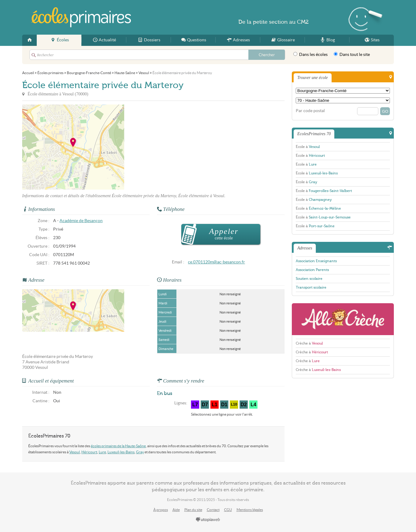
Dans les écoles (310, 54)
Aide (176, 510)
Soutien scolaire (309, 279)
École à (308, 147)
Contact (213, 510)
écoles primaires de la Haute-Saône (118, 446)
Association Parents (312, 270)
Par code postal (310, 111)
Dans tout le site (352, 54)
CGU (228, 510)
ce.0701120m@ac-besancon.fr (217, 262)
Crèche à (309, 343)
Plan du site (193, 510)
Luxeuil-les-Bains (121, 452)
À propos (161, 510)
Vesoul (75, 452)
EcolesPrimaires (81, 17)
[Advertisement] (179, 147)
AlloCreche (343, 319)
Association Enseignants (316, 261)
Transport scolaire (311, 287)
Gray (140, 452)
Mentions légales (250, 510)
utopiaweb (208, 520)
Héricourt (89, 452)
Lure (102, 452)
